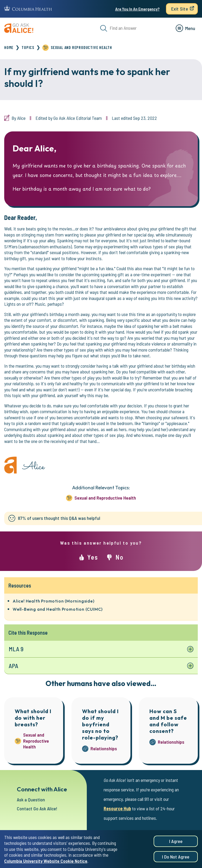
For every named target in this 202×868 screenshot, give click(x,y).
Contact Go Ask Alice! (37, 808)
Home (9, 47)
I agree (176, 844)
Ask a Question (31, 800)
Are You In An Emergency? (137, 9)
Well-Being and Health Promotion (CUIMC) (58, 609)
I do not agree (176, 859)
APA (13, 666)
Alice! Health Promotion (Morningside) (54, 601)
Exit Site (180, 9)
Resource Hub (117, 808)
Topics (28, 47)
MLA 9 (16, 649)
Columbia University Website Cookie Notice (46, 863)
